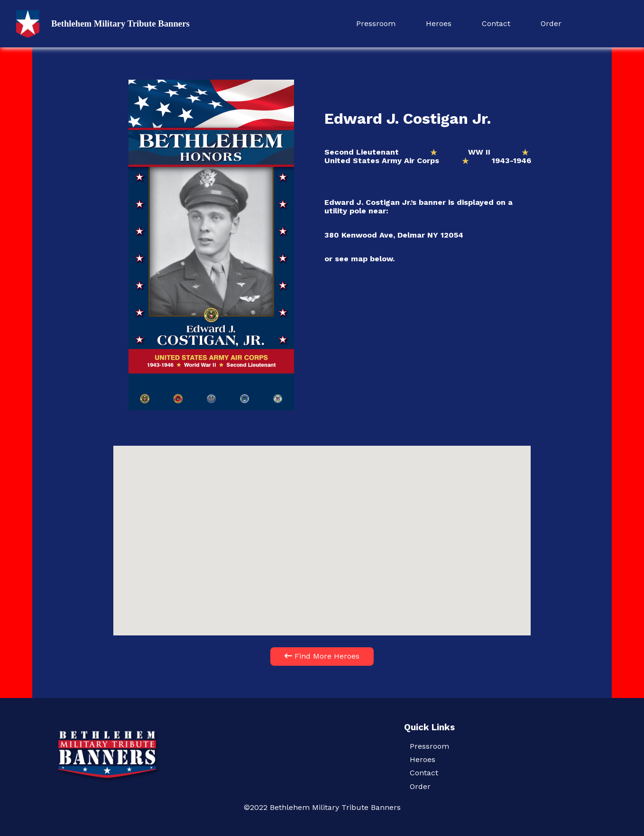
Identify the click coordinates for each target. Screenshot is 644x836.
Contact (496, 23)
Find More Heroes (322, 656)
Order (551, 23)
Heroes (439, 23)
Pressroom (376, 23)
